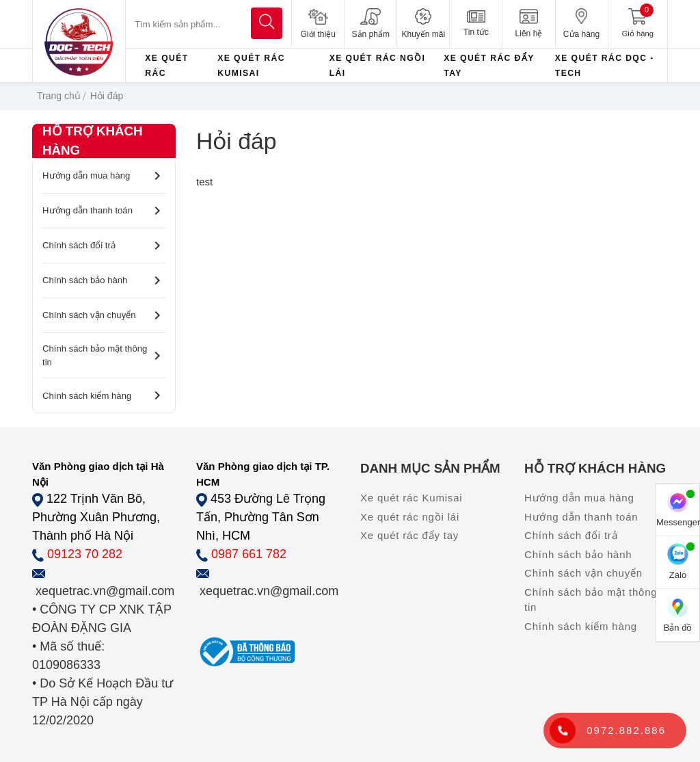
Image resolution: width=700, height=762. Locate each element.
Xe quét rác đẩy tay (409, 535)
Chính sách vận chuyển (104, 315)
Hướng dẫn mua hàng (104, 176)
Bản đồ (678, 614)
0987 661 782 (249, 554)
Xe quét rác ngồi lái (410, 517)
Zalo (678, 562)
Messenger (678, 509)
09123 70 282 (85, 554)
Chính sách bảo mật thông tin (104, 355)
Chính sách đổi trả (104, 246)
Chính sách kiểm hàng (104, 395)
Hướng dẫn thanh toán (104, 211)
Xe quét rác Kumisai (411, 498)
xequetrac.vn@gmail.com (105, 591)
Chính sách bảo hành (104, 280)
